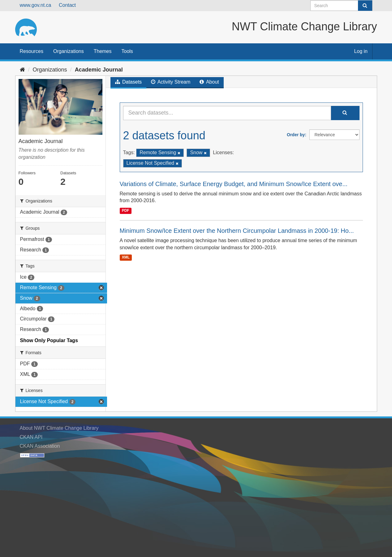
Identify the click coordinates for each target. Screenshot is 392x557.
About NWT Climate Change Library (59, 428)
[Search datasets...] (227, 113)
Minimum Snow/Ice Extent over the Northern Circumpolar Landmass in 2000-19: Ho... (237, 231)
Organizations (69, 51)
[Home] (22, 70)
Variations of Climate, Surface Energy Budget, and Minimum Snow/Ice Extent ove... (234, 184)
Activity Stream (171, 82)
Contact (67, 5)
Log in (361, 51)
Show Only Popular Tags (49, 340)
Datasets (129, 82)
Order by (296, 135)
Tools (127, 51)
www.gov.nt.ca (36, 5)
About (209, 82)
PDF (126, 211)
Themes (103, 51)
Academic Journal (99, 70)
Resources (32, 51)
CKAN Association (40, 446)
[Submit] (365, 6)
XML (126, 258)
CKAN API (31, 437)
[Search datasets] (341, 6)
